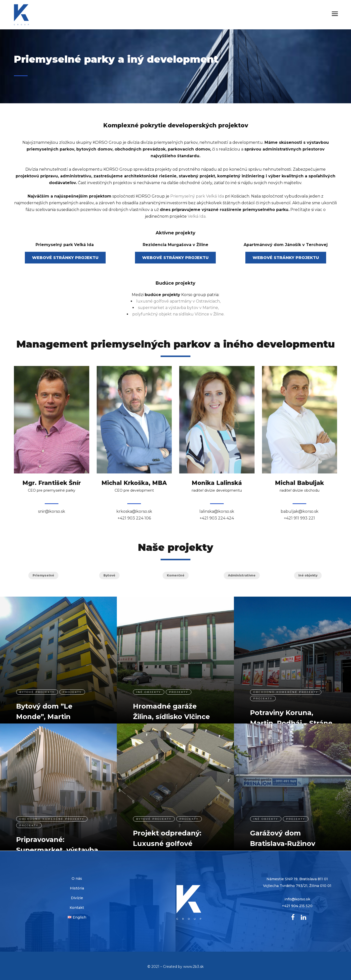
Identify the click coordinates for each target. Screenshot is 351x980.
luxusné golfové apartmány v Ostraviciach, (178, 301)
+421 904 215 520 (297, 906)
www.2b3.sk (193, 967)
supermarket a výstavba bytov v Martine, (178, 308)
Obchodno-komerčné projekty (286, 687)
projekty (72, 687)
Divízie (77, 898)
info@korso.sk (297, 899)
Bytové (109, 575)
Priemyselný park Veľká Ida (197, 196)
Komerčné (176, 575)
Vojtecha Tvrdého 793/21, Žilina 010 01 (297, 886)
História (77, 888)
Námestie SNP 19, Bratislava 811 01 (297, 879)
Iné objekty (308, 575)
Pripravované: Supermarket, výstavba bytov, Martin (57, 845)
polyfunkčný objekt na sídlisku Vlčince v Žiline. (178, 314)
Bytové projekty (37, 687)
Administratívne (242, 575)
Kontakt (77, 908)
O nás (77, 878)
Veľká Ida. (197, 216)
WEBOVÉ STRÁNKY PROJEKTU (65, 258)
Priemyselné (43, 575)
